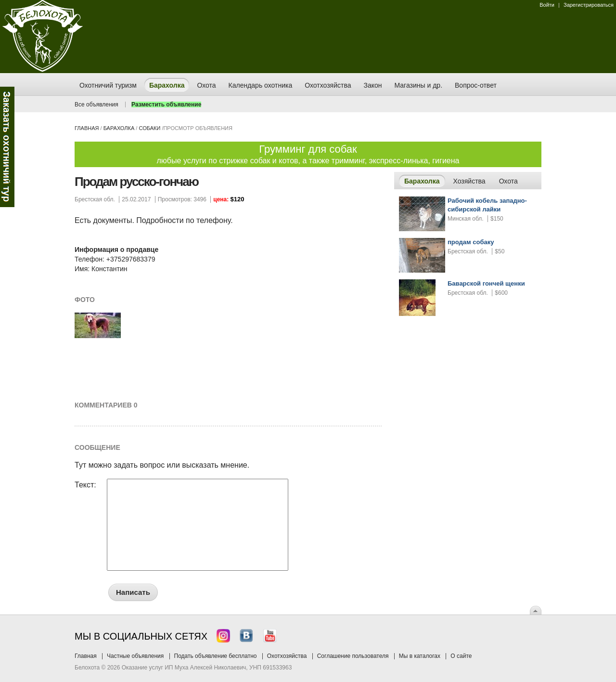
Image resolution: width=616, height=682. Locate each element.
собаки (149, 128)
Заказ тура (7, 147)
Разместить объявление (166, 105)
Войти (547, 5)
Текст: (85, 485)
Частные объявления (135, 656)
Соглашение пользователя (353, 656)
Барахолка (119, 128)
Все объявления (96, 105)
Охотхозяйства (287, 656)
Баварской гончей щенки (486, 283)
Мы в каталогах (420, 656)
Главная (87, 128)
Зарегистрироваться (589, 5)
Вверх (536, 610)
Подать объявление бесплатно (216, 656)
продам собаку (471, 242)
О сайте (461, 656)
